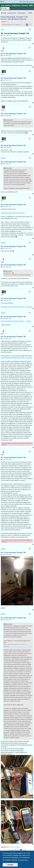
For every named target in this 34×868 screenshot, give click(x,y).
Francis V (3, 110)
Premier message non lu (7, 25)
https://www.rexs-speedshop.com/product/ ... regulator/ (17, 307)
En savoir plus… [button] (24, 860)
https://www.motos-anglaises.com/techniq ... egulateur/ (17, 358)
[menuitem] (2, 2)
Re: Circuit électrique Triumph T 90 (15, 33)
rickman (21, 19)
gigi (13, 19)
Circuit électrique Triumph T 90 (14, 17)
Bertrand (16, 19)
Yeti (25, 19)
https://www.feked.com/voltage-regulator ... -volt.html (16, 321)
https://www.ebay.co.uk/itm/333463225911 (13, 213)
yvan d (2, 30)
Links (5, 8)
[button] (21, 25)
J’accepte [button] (10, 865)
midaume (3, 158)
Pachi (9, 19)
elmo (2, 74)
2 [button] (25, 25)
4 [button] (29, 25)
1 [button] (23, 25)
